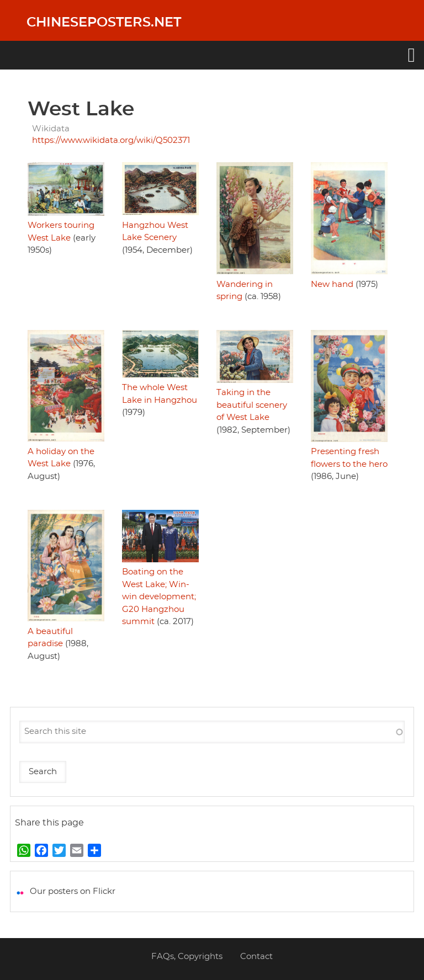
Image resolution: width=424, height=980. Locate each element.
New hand (332, 284)
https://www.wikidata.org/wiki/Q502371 (111, 140)
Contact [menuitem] (256, 957)
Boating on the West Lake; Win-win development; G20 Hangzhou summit (159, 597)
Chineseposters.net (104, 23)
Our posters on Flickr (73, 891)
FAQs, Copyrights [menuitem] (187, 957)
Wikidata (51, 129)
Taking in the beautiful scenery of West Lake (252, 405)
